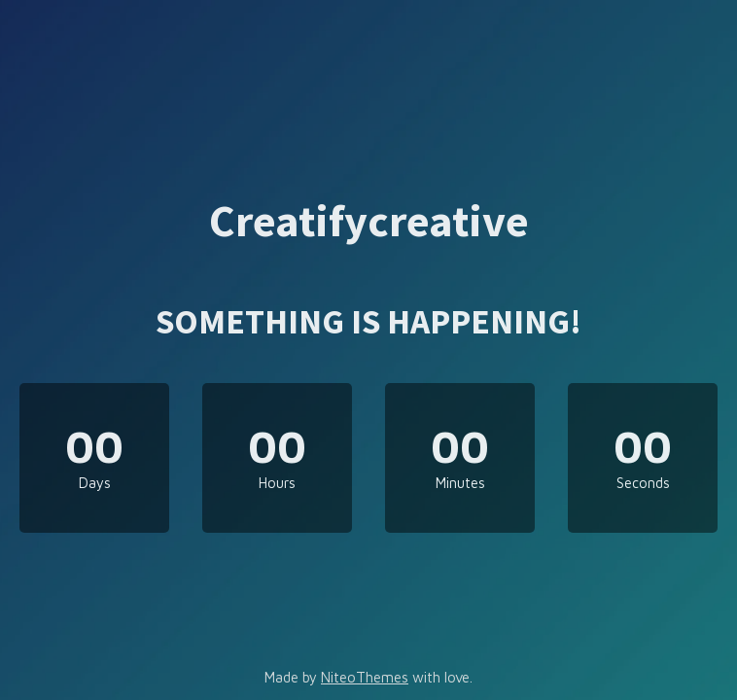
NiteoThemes (365, 677)
